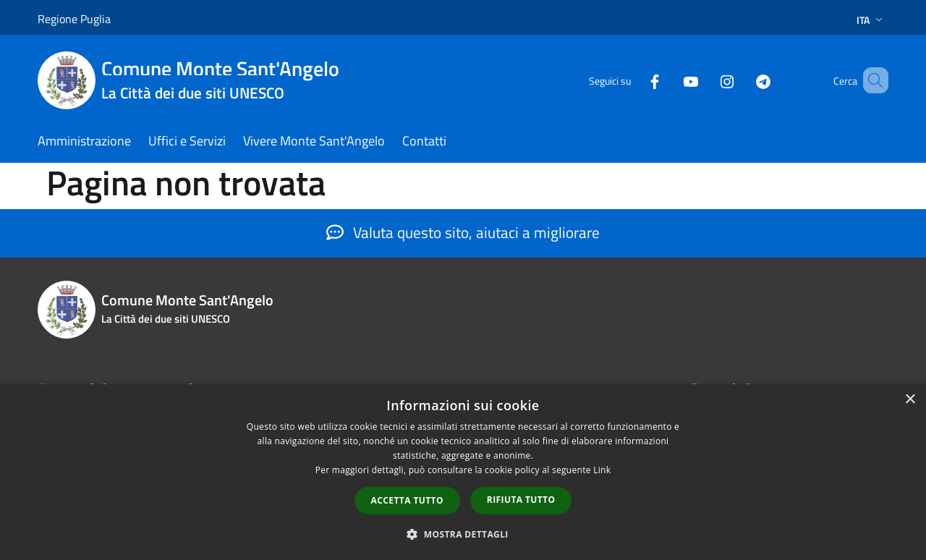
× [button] (910, 400)
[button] (463, 534)
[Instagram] (706, 80)
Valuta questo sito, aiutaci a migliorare (463, 232)
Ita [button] (871, 20)
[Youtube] (670, 80)
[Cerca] (871, 80)
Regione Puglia (74, 19)
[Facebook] (634, 80)
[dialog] (463, 472)
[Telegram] (742, 80)
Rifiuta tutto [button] (521, 500)
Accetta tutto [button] (407, 500)
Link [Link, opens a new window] (602, 470)
